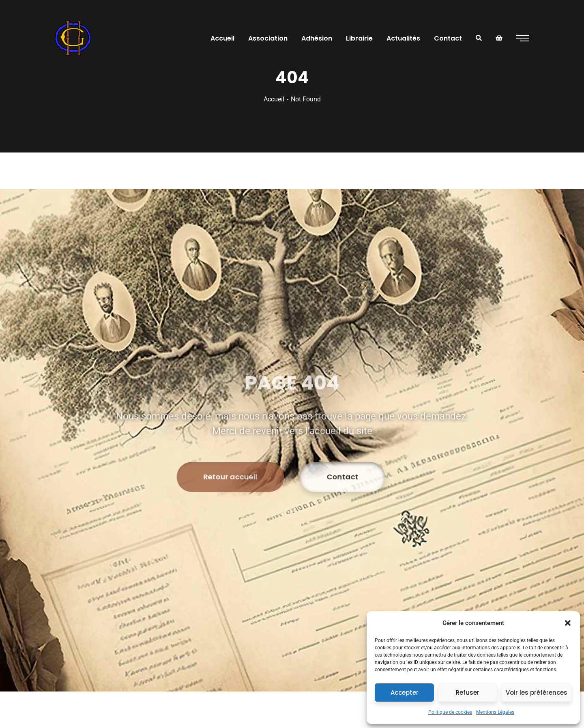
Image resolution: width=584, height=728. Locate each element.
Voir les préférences (537, 693)
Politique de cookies (450, 712)
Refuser (468, 693)
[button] (568, 623)
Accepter (405, 693)
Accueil (274, 99)
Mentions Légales (495, 712)
